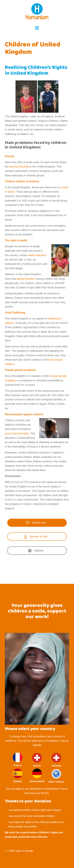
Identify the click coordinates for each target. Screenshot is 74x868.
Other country (56, 776)
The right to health (16, 240)
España (18, 776)
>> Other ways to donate (19, 851)
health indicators (37, 255)
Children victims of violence (22, 181)
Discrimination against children (24, 414)
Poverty (10, 156)
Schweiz (56, 760)
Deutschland (37, 776)
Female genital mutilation (20, 370)
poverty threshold (19, 167)
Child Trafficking (15, 313)
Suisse (37, 760)
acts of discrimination (17, 434)
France (18, 760)
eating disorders (26, 279)
